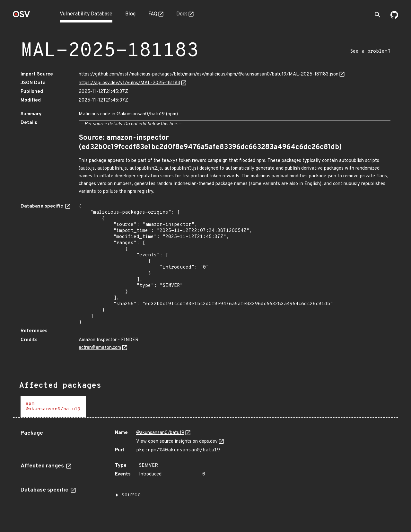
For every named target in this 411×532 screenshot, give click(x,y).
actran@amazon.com (100, 348)
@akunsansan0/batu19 (160, 433)
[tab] (53, 407)
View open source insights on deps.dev (177, 442)
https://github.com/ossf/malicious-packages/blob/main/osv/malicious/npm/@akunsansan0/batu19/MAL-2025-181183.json (209, 74)
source (131, 495)
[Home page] (22, 16)
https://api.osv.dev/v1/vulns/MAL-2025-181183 (129, 83)
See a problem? (370, 52)
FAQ (153, 14)
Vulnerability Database (86, 14)
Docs (182, 14)
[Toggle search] (378, 15)
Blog (130, 14)
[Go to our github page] (394, 17)
